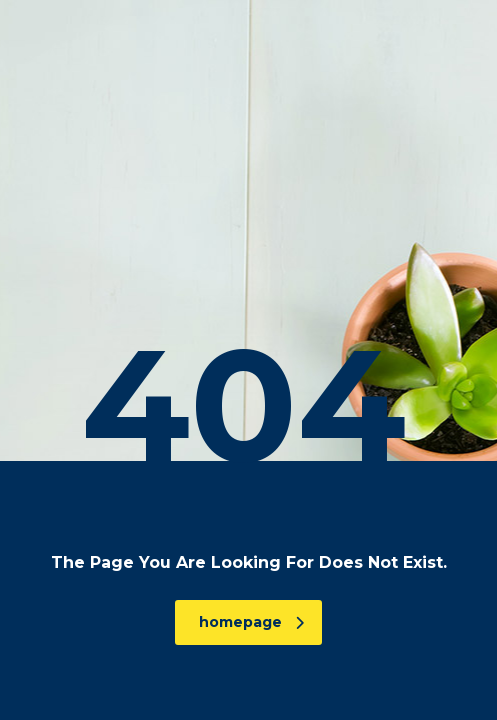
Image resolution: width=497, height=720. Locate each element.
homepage (251, 622)
